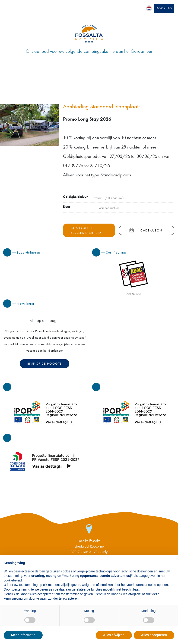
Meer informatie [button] (23, 635)
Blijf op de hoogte (45, 363)
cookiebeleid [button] (13, 580)
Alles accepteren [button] (154, 635)
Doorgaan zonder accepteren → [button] (150, 561)
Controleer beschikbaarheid (86, 230)
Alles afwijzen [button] (114, 635)
